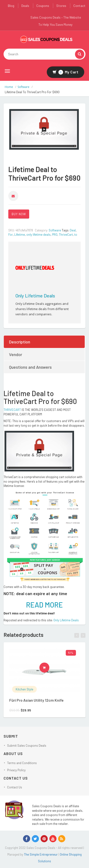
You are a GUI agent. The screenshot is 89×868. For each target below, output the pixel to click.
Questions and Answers (30, 367)
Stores (61, 6)
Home (9, 87)
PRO (55, 235)
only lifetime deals (38, 235)
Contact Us (15, 787)
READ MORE (44, 605)
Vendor (16, 354)
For (11, 235)
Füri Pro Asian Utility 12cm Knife (36, 700)
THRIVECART (12, 410)
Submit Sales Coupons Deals (27, 745)
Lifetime (20, 235)
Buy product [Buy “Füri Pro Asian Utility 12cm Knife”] (46, 668)
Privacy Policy (16, 770)
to (76, 235)
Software (23, 87)
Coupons (43, 6)
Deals (25, 6)
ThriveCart (66, 235)
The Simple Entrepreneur (41, 854)
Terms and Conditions (22, 763)
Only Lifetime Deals (35, 296)
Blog (11, 6)
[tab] (44, 342)
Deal (73, 230)
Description (20, 342)
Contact (79, 6)
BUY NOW (19, 214)
